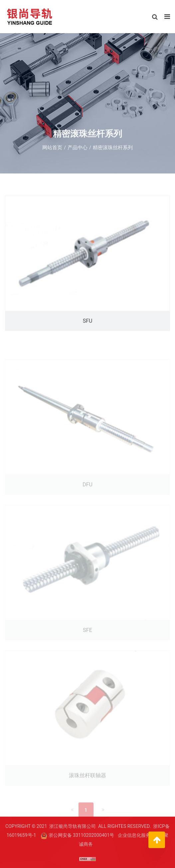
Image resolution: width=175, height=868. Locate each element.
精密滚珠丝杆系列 (113, 150)
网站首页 (52, 150)
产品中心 (78, 150)
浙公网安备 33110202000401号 (82, 835)
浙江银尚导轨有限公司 (73, 826)
